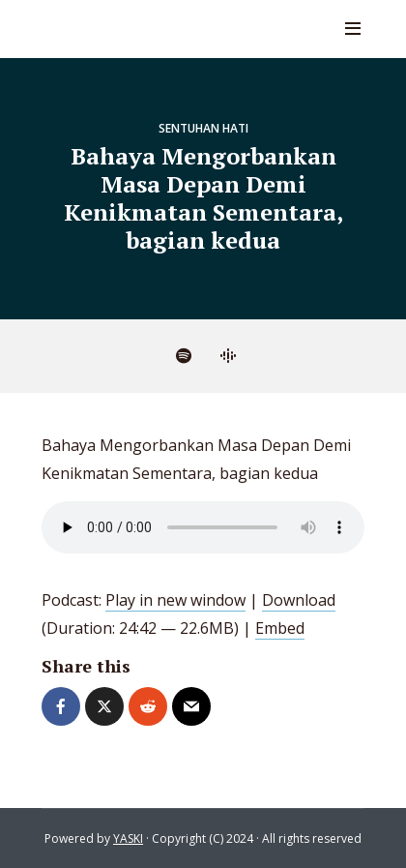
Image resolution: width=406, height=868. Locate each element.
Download (299, 600)
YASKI (128, 838)
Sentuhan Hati (203, 128)
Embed (280, 628)
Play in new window (175, 600)
